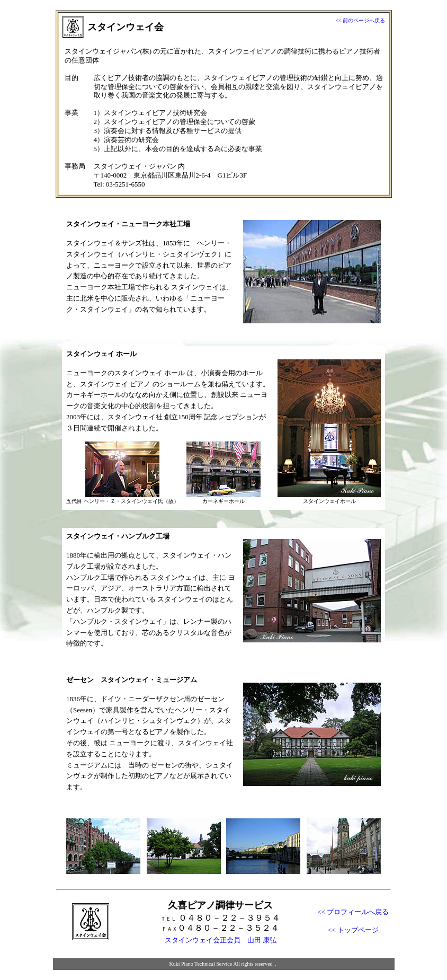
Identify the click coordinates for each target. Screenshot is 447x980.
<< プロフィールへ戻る (354, 912)
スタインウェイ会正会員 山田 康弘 (221, 940)
